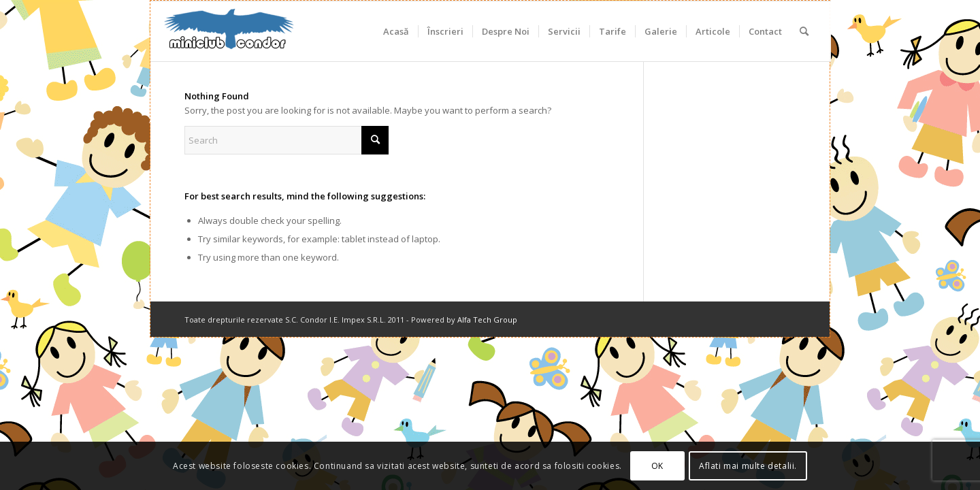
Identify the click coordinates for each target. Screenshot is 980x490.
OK (657, 466)
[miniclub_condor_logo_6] (229, 31)
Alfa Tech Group (487, 320)
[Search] (804, 31)
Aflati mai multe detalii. (748, 466)
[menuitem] (396, 31)
